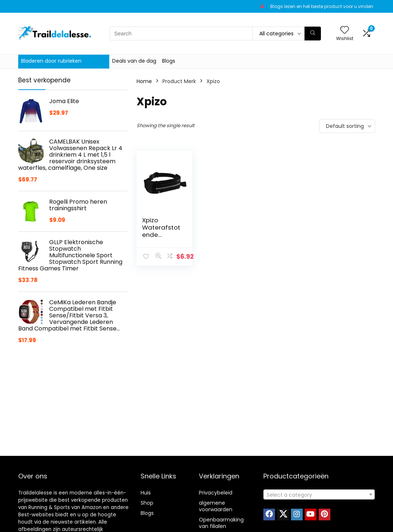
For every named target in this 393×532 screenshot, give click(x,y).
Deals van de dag (134, 61)
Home (144, 81)
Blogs (169, 61)
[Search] (313, 34)
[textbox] (319, 495)
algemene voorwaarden (216, 506)
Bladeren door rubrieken (51, 61)
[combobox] (319, 494)
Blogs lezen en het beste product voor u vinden (322, 6)
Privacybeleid (216, 493)
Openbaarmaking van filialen (221, 523)
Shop (147, 503)
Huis (146, 493)
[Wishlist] (345, 30)
